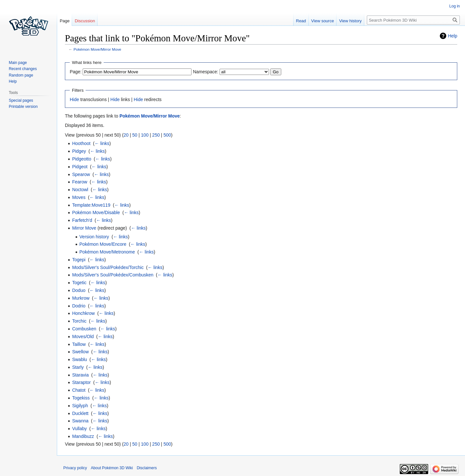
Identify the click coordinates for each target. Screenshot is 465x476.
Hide (74, 99)
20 (126, 135)
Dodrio (79, 306)
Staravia (80, 375)
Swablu (79, 359)
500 (167, 135)
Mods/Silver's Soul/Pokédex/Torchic (108, 267)
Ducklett (80, 413)
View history (350, 21)
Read (301, 21)
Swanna (80, 421)
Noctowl (80, 190)
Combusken (84, 329)
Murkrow (81, 298)
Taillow (79, 344)
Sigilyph (80, 406)
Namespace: (206, 72)
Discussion (85, 21)
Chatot (79, 390)
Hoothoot (81, 143)
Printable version (23, 107)
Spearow (81, 174)
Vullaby (79, 429)
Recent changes (23, 69)
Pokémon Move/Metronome (107, 252)
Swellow (80, 352)
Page (65, 21)
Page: (76, 72)
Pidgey (79, 151)
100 (145, 135)
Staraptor (81, 382)
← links (102, 143)
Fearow (80, 182)
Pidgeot (80, 167)
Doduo (79, 290)
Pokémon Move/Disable (96, 212)
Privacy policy (75, 468)
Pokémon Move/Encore (103, 244)
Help (453, 36)
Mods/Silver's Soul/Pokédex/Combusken (113, 275)
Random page (21, 75)
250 (156, 135)
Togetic (79, 283)
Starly (78, 367)
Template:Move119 (91, 205)
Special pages (21, 100)
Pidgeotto (82, 159)
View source (323, 21)
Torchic (79, 321)
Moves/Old (83, 336)
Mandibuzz (83, 436)
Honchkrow (83, 313)
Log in (455, 6)
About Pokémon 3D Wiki (112, 468)
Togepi (79, 260)
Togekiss (81, 398)
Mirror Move (84, 228)
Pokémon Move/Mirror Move (98, 49)
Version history (94, 237)
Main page (18, 63)
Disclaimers (147, 468)
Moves (79, 197)
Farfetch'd (82, 220)
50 (135, 135)
